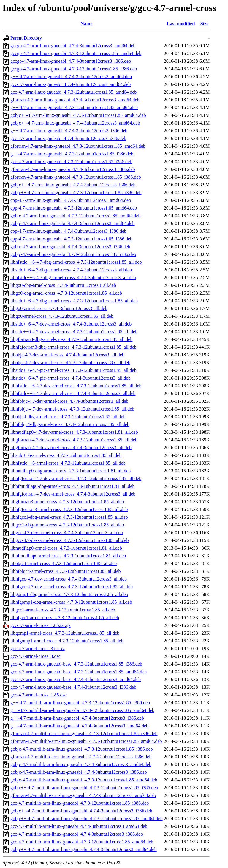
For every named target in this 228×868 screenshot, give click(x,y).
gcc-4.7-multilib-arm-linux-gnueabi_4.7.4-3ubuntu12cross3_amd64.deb (79, 826)
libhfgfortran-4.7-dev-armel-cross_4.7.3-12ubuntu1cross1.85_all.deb (76, 478)
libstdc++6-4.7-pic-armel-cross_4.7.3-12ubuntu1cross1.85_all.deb (73, 370)
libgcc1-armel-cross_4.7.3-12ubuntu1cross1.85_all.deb (63, 610)
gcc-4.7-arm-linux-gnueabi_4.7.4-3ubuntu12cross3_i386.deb (68, 138)
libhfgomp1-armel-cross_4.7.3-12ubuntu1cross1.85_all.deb (67, 641)
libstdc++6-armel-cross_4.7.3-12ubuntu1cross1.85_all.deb (66, 455)
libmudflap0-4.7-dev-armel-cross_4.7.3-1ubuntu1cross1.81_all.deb (74, 432)
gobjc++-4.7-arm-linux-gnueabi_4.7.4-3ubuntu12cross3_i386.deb (73, 185)
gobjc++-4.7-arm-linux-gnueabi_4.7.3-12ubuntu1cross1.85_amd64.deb (78, 115)
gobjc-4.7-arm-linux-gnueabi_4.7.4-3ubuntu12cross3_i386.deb (70, 247)
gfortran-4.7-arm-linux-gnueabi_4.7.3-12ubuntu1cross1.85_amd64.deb (78, 146)
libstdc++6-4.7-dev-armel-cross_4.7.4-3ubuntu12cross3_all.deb (71, 324)
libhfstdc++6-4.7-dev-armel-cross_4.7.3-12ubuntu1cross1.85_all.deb (76, 386)
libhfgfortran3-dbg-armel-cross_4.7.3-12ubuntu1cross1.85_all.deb (73, 347)
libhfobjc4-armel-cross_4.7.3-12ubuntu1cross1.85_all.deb (65, 571)
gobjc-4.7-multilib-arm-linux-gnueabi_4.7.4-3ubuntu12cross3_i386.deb (79, 772)
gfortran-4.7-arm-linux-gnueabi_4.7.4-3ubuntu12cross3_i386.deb (73, 169)
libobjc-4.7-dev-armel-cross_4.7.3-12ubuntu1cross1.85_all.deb (70, 363)
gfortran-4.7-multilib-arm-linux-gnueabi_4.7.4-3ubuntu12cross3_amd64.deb (83, 795)
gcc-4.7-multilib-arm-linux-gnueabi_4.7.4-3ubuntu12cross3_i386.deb (77, 834)
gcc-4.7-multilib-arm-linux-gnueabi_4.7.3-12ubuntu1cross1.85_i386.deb (80, 803)
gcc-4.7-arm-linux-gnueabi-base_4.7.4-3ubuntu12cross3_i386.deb (73, 687)
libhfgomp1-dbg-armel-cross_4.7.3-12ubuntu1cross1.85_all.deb (71, 602)
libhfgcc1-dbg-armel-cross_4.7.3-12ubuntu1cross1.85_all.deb (69, 517)
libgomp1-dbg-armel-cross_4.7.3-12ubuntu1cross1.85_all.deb (69, 594)
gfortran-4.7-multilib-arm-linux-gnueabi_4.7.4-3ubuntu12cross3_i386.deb (81, 757)
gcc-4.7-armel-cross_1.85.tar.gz (41, 625)
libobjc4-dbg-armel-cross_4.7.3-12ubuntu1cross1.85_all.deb (68, 417)
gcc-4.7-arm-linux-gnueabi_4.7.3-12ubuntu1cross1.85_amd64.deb (73, 92)
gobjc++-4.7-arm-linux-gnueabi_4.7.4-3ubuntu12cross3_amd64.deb (75, 123)
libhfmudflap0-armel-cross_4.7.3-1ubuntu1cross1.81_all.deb (68, 556)
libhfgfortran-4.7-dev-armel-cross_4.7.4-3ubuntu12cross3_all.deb (73, 494)
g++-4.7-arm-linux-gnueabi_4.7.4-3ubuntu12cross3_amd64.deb (71, 77)
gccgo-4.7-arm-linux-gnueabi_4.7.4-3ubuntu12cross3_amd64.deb (73, 46)
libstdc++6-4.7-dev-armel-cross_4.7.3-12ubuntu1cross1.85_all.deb (74, 332)
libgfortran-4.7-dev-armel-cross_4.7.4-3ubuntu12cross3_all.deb (71, 448)
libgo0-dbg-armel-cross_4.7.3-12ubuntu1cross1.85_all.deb (66, 293)
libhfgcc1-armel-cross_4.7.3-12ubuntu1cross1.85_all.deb (65, 618)
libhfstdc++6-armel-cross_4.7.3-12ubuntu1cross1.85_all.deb (68, 463)
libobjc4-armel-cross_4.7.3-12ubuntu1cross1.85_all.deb (64, 563)
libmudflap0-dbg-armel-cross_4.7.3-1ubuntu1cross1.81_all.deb (71, 471)
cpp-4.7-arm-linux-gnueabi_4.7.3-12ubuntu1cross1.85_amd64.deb (74, 208)
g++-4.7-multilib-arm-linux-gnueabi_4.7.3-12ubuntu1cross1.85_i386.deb (80, 703)
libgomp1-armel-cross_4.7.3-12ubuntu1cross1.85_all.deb (65, 633)
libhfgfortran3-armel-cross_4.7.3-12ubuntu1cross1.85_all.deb (69, 509)
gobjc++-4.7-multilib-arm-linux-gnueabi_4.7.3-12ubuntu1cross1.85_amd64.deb (87, 819)
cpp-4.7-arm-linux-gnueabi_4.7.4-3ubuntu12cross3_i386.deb (68, 231)
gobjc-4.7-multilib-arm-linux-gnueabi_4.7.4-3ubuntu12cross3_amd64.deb (81, 764)
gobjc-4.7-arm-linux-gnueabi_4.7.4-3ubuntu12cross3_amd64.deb (73, 223)
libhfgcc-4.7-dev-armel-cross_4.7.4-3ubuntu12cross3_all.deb (69, 579)
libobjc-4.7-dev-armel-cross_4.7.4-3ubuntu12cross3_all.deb (67, 355)
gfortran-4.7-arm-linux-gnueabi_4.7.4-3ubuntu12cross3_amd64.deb (75, 100)
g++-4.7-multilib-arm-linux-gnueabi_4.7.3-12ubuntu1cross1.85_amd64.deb (82, 710)
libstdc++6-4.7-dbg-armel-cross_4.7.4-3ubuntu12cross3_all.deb (71, 270)
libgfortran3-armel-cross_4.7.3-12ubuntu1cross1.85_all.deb (67, 502)
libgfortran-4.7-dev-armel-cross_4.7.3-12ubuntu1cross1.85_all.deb (74, 440)
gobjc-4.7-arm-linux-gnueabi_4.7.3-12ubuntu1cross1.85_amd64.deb (76, 216)
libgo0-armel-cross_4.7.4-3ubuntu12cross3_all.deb (59, 308)
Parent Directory (26, 38)
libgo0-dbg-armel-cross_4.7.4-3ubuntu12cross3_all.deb (63, 285)
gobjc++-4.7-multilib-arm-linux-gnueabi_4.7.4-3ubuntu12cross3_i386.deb (81, 811)
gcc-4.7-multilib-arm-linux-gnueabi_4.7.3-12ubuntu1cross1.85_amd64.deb (82, 842)
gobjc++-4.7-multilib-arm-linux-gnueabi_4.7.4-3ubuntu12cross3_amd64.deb (84, 849)
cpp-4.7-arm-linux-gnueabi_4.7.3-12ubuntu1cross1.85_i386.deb (71, 239)
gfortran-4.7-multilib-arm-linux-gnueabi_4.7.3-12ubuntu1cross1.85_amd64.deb (86, 741)
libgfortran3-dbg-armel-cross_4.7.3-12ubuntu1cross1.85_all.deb (71, 339)
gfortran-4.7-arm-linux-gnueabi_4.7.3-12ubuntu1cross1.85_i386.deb (76, 177)
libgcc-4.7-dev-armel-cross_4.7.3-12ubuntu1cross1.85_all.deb (70, 540)
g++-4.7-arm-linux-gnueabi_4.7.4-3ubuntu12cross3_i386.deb (69, 131)
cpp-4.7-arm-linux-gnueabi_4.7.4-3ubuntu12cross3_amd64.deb (71, 200)
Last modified (181, 24)
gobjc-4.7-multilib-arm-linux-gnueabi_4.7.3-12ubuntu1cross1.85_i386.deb (81, 749)
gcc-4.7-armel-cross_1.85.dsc (38, 695)
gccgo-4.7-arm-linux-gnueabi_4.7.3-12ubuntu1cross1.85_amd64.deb (76, 53)
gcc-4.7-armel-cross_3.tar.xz (38, 648)
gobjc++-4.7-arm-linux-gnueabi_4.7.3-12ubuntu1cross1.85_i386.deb (76, 192)
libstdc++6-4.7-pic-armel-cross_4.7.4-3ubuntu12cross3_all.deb (71, 378)
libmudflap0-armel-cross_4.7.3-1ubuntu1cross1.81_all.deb (66, 548)
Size (205, 24)
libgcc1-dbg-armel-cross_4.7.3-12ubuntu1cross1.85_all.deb (67, 525)
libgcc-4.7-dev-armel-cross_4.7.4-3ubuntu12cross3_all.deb (67, 533)
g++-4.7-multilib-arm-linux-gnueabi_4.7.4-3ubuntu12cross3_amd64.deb (79, 726)
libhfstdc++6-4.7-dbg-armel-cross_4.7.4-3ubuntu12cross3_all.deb (73, 277)
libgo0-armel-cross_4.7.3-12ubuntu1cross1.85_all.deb (62, 316)
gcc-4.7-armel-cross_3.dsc (35, 656)
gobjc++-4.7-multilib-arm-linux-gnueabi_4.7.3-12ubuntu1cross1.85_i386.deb (84, 788)
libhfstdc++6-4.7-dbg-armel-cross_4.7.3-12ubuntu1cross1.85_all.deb (76, 262)
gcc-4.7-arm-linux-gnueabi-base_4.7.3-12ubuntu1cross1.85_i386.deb (76, 664)
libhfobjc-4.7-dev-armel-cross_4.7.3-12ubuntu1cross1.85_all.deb (72, 409)
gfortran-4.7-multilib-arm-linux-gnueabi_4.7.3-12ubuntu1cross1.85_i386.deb (84, 733)
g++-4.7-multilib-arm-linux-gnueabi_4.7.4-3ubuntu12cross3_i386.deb (77, 718)
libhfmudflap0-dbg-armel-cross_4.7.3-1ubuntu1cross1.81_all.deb (73, 486)
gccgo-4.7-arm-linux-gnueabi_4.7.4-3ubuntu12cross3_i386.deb (71, 61)
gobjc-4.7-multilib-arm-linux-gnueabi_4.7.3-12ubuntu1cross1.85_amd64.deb (84, 780)
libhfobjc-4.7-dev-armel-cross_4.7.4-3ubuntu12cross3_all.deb (69, 401)
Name (86, 24)
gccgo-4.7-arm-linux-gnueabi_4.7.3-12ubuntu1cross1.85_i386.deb (74, 69)
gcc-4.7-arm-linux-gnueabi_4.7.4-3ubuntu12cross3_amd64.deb (71, 84)
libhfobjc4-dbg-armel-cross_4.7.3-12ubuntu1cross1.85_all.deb (70, 424)
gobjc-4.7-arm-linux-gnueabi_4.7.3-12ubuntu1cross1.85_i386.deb (73, 254)
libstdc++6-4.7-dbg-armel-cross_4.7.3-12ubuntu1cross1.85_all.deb (74, 301)
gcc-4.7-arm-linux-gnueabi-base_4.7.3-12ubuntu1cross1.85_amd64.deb (79, 672)
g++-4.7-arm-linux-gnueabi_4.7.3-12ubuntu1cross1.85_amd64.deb (74, 107)
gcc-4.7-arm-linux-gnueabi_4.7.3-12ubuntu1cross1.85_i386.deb (71, 162)
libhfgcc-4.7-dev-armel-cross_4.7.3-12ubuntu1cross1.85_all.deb (72, 587)
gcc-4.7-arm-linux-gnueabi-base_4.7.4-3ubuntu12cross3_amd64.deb (76, 679)
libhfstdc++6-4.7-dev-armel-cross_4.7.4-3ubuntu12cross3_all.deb (73, 393)
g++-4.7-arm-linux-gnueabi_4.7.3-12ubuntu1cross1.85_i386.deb (72, 154)
